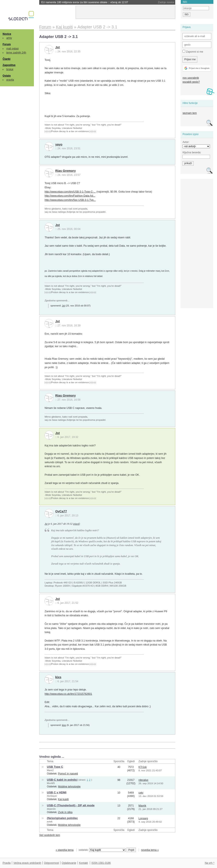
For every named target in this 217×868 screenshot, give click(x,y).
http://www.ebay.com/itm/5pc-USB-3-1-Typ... (70, 200)
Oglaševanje (69, 863)
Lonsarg (143, 818)
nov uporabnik (191, 78)
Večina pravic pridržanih (27, 863)
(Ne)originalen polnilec (62, 818)
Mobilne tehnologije (69, 787)
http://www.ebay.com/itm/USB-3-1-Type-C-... (70, 192)
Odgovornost (51, 863)
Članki (6, 59)
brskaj (10, 69)
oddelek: (102, 850)
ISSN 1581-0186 (101, 863)
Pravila (7, 863)
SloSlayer (52, 796)
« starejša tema (65, 850)
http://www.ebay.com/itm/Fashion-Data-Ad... (70, 196)
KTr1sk (143, 767)
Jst (58, 47)
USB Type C (55, 767)
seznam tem (190, 113)
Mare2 (50, 770)
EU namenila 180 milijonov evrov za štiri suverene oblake (85, 2)
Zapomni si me (193, 52)
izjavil (76, 524)
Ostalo (7, 76)
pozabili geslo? (191, 82)
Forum (7, 44)
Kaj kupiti (63, 799)
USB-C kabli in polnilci (62, 780)
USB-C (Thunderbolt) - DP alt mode (71, 805)
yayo (59, 144)
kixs (58, 677)
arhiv (9, 38)
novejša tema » (150, 850)
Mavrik (142, 806)
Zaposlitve (9, 65)
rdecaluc (144, 780)
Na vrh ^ (209, 863)
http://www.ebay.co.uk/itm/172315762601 (68, 694)
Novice (7, 34)
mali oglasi (13, 49)
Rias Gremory (66, 171)
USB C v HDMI (57, 792)
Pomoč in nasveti (68, 774)
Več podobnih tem (50, 835)
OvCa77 (61, 511)
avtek (50, 822)
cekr (141, 793)
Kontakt (83, 863)
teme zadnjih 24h (16, 53)
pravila (10, 80)
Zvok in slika (65, 812)
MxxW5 (51, 783)
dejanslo (51, 809)
